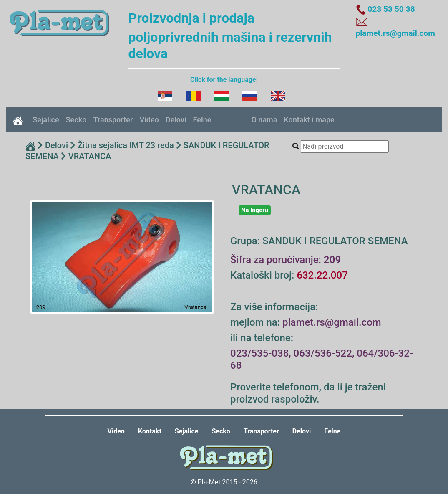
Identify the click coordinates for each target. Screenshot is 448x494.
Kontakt (150, 431)
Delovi (176, 120)
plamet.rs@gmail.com (395, 33)
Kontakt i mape (309, 120)
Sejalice (46, 120)
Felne (202, 120)
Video (149, 120)
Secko (76, 120)
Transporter (113, 120)
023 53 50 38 (391, 9)
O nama (264, 120)
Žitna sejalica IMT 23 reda (126, 145)
